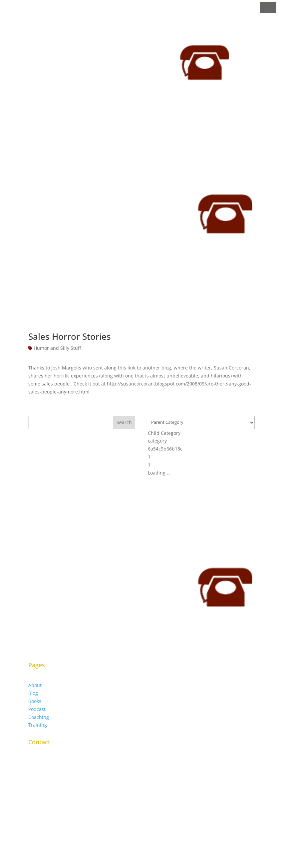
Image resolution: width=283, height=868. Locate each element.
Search (124, 422)
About (35, 685)
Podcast (37, 709)
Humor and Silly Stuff (57, 348)
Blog (33, 693)
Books (35, 701)
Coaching (39, 717)
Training (38, 725)
